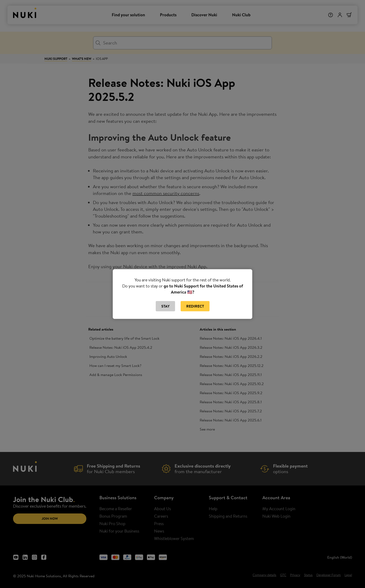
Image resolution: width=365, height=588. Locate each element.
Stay (165, 306)
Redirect (195, 306)
